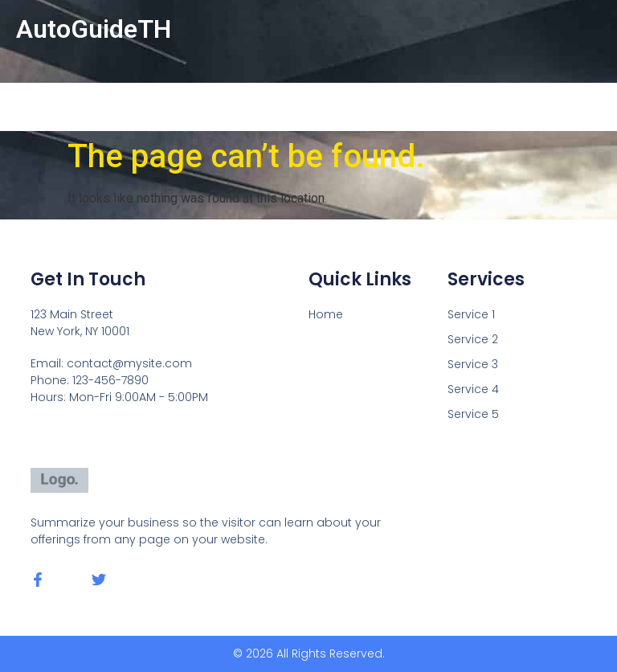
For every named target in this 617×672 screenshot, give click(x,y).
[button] (368, 29)
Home (326, 314)
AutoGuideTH (94, 29)
